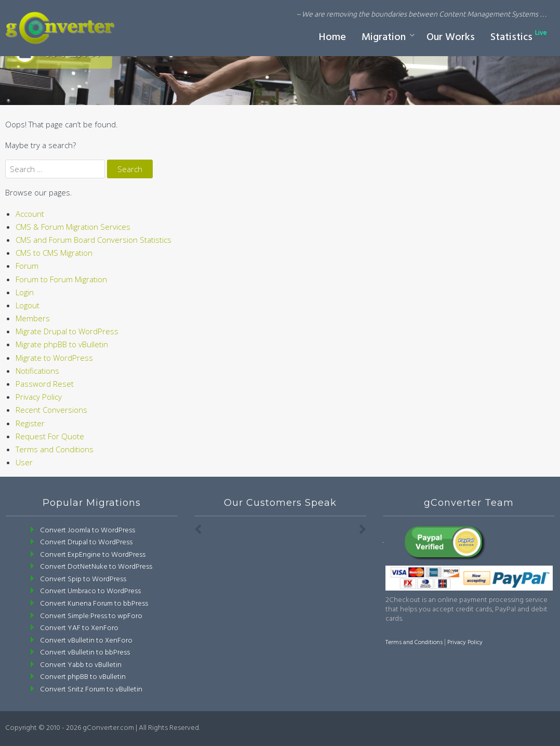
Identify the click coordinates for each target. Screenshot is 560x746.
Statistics (519, 37)
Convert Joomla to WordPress (88, 531)
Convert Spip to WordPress (83, 579)
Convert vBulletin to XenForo (86, 641)
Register (30, 423)
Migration (384, 37)
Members (33, 318)
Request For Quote (50, 436)
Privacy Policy (39, 397)
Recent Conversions (51, 410)
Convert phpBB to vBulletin (83, 677)
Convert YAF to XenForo (79, 628)
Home (332, 37)
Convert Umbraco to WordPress (90, 591)
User (24, 462)
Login (25, 292)
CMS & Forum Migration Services (73, 227)
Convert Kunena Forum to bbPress (94, 604)
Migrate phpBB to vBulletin (62, 344)
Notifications (37, 371)
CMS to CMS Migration (54, 253)
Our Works (451, 37)
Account (30, 214)
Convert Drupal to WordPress (86, 542)
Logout (28, 305)
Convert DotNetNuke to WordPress (96, 567)
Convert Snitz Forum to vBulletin (91, 690)
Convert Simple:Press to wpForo (91, 616)
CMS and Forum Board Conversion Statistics (94, 240)
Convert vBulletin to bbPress (85, 653)
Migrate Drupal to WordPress (67, 331)
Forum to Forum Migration (61, 279)
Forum (27, 266)
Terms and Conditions (55, 449)
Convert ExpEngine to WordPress (93, 555)
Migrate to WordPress (54, 358)
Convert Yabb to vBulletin (81, 665)
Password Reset (45, 384)
